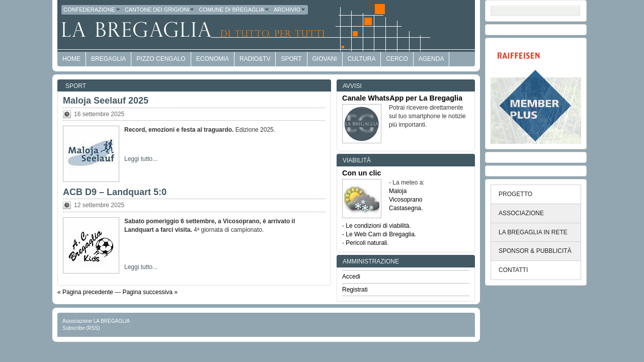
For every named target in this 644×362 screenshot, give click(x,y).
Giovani (325, 59)
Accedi (351, 277)
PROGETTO (515, 194)
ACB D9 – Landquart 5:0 (115, 192)
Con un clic (362, 173)
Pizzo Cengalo (161, 59)
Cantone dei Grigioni (160, 10)
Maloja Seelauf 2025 (106, 101)
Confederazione (92, 10)
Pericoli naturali (366, 243)
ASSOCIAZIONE (521, 213)
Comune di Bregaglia (234, 10)
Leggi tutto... (141, 159)
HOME (71, 59)
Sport (291, 59)
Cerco (397, 59)
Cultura (362, 59)
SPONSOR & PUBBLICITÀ (535, 251)
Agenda (431, 59)
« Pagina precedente (85, 292)
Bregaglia (108, 59)
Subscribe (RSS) (81, 328)
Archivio (290, 10)
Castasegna (405, 208)
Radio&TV (255, 59)
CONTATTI (513, 270)
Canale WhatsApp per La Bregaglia (402, 98)
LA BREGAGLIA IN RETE (533, 232)
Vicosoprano (406, 200)
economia (213, 59)
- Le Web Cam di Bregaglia (378, 234)
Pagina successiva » (150, 292)
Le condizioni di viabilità (377, 226)
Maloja (398, 191)
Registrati (355, 290)
